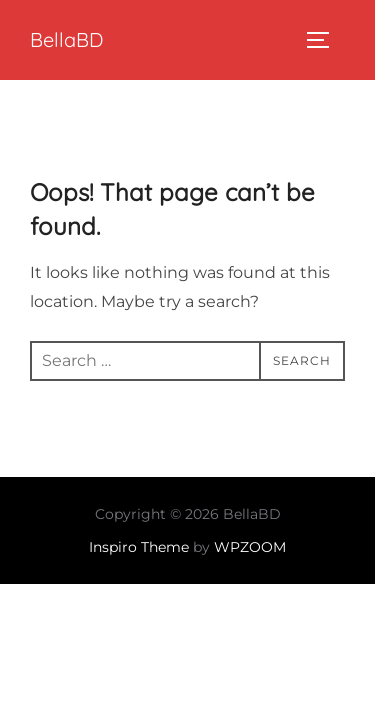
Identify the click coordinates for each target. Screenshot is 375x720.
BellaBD (66, 39)
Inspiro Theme (139, 547)
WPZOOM (250, 547)
